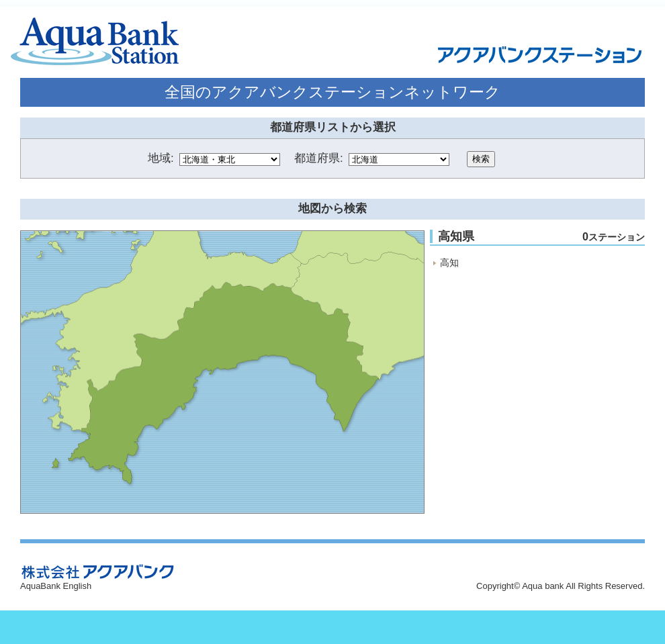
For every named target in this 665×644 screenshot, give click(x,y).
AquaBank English (56, 586)
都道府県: (319, 158)
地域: (161, 158)
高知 (449, 263)
